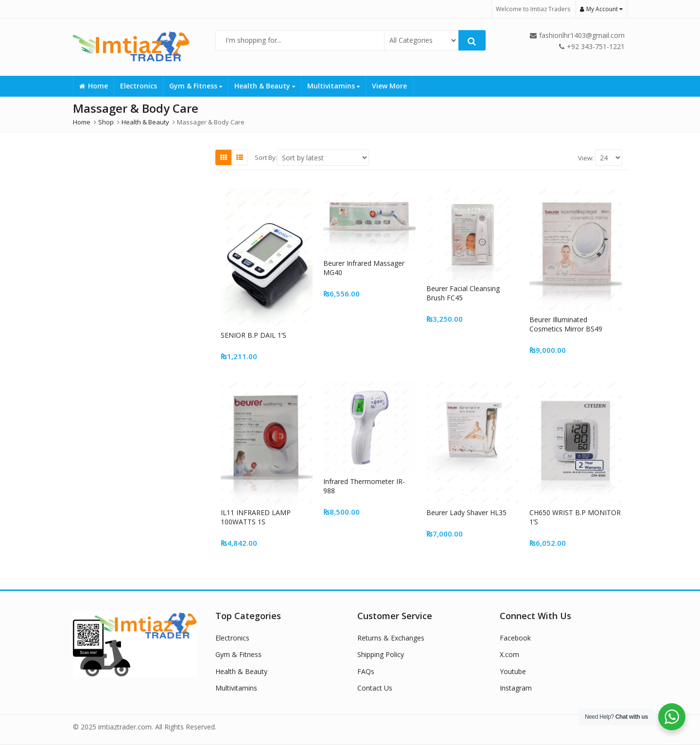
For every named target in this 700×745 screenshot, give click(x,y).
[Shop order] (323, 158)
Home (94, 86)
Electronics (139, 86)
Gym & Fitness (196, 86)
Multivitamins (333, 86)
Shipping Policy (381, 654)
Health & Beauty (265, 86)
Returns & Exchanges (391, 638)
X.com (509, 654)
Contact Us (375, 688)
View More (389, 86)
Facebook (515, 638)
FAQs (366, 671)
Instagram (516, 688)
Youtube (513, 671)
